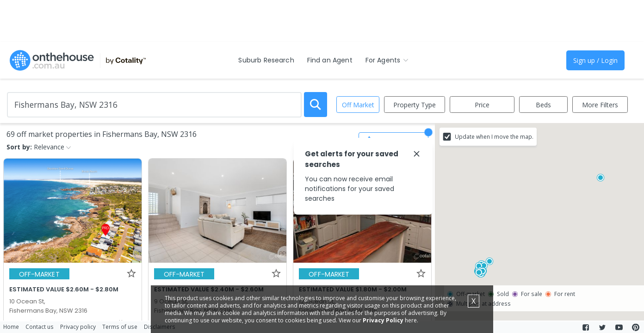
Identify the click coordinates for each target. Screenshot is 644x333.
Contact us (40, 327)
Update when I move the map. (494, 136)
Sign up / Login (595, 60)
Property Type (415, 105)
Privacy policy (78, 327)
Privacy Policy (383, 320)
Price (482, 105)
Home (11, 327)
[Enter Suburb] (154, 105)
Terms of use (120, 327)
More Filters (600, 105)
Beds (543, 105)
